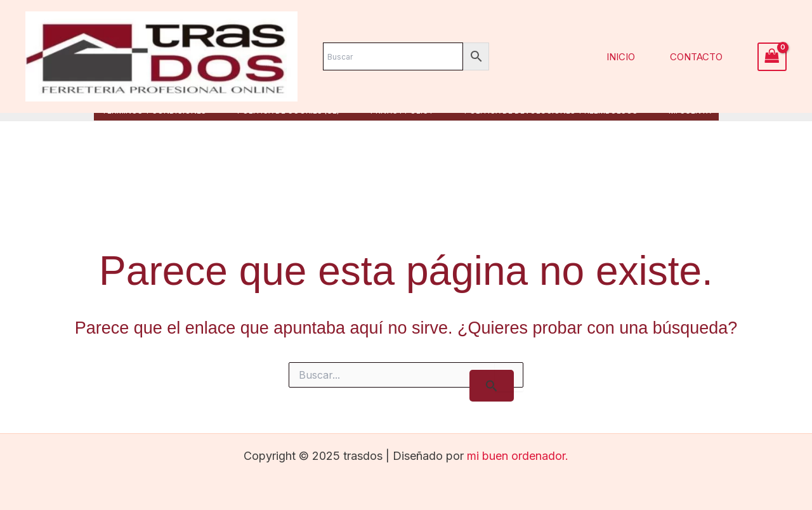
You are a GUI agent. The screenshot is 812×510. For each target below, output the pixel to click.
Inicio (621, 57)
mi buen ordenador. (518, 456)
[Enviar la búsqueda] (492, 386)
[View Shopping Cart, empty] (772, 57)
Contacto (696, 57)
